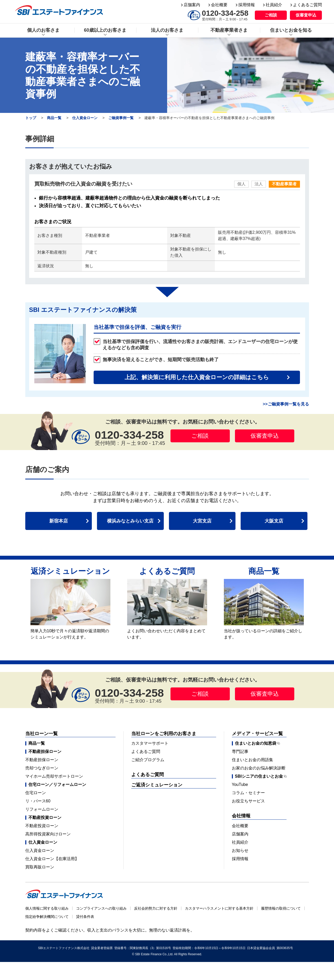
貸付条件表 (85, 917)
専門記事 (240, 751)
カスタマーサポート (150, 743)
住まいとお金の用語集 (252, 760)
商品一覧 (54, 118)
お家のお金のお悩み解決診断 (259, 768)
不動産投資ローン (42, 826)
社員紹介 (274, 5)
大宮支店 (202, 521)
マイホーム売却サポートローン (54, 776)
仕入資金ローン (85, 118)
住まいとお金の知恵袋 (256, 743)
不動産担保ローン (42, 760)
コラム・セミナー (248, 793)
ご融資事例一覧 (121, 118)
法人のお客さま (167, 30)
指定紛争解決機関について (47, 917)
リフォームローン (42, 809)
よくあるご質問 (307, 5)
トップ (31, 118)
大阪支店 (274, 521)
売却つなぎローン (42, 768)
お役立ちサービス (248, 801)
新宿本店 (59, 521)
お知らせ (240, 850)
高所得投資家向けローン (48, 834)
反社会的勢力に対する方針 (156, 908)
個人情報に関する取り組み (47, 908)
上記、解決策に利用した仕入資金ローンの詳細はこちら (197, 377)
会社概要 (219, 5)
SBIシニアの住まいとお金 (259, 776)
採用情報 (247, 5)
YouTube (240, 784)
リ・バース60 (38, 801)
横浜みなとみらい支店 (130, 521)
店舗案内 (192, 5)
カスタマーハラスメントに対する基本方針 (219, 908)
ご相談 (271, 15)
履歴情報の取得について (281, 908)
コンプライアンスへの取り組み (101, 908)
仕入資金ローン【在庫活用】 (52, 859)
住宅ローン (36, 793)
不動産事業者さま (229, 30)
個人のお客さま (43, 30)
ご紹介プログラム (148, 760)
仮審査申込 (306, 15)
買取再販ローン (40, 867)
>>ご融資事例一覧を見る (286, 404)
